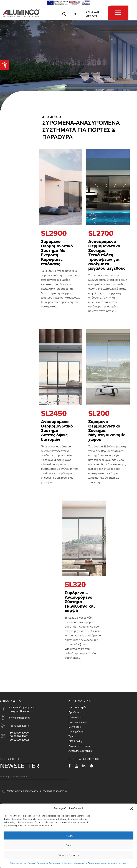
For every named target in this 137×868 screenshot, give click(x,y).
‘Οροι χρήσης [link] (76, 732)
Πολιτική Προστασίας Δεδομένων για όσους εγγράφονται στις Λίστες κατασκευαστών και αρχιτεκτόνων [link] (78, 863)
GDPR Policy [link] (75, 741)
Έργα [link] (71, 736)
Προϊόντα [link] (74, 712)
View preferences (69, 855)
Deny (68, 845)
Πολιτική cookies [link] (18, 863)
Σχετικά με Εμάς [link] (77, 708)
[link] (5, 65)
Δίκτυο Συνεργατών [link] (79, 746)
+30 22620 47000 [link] (19, 726)
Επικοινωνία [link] (75, 717)
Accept (69, 836)
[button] (132, 809)
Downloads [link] (75, 727)
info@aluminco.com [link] (19, 718)
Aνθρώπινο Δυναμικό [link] (80, 751)
